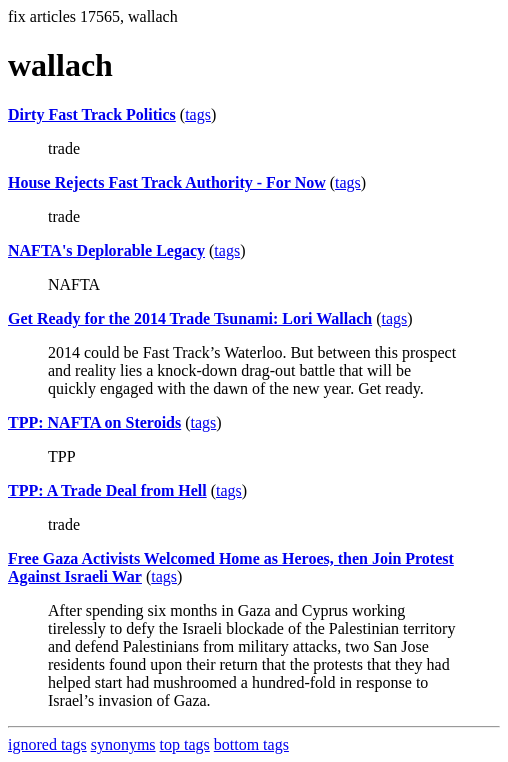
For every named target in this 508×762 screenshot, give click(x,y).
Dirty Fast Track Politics (92, 114)
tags (198, 114)
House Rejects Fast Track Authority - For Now (167, 182)
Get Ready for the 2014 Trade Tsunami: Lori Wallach (190, 318)
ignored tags (47, 744)
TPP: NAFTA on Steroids (94, 422)
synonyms (123, 744)
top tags (185, 744)
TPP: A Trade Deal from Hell (107, 490)
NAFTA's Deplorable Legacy (106, 250)
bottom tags (251, 744)
